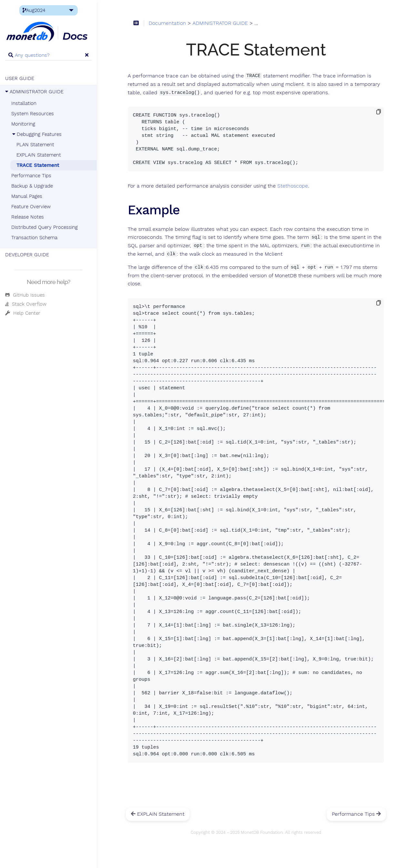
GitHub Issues (25, 295)
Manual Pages (27, 196)
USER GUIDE (20, 78)
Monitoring (23, 124)
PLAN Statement (35, 145)
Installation (24, 103)
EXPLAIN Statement (39, 155)
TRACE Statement (38, 165)
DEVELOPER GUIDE (27, 255)
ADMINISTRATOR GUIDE (34, 92)
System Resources (33, 114)
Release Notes (28, 217)
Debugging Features (36, 134)
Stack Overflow (26, 304)
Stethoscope (293, 186)
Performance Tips (31, 176)
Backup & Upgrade (32, 186)
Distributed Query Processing (44, 227)
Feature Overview (31, 207)
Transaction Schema (34, 238)
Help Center (23, 313)
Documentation (167, 23)
